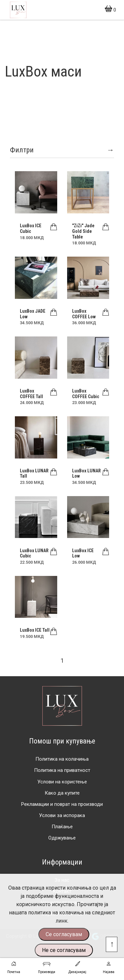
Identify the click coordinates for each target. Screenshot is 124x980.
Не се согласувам (64, 950)
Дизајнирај (77, 967)
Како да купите (62, 793)
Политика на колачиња (62, 759)
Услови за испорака (62, 815)
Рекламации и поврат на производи (62, 804)
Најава (109, 967)
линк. (62, 921)
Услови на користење (62, 782)
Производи (47, 967)
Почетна (14, 967)
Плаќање (62, 827)
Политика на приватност (62, 770)
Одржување (62, 838)
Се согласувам (64, 934)
